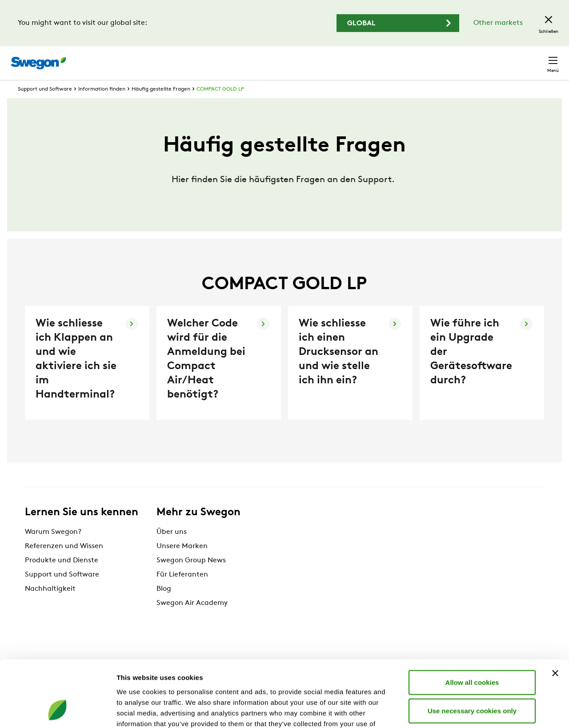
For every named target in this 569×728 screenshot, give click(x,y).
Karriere (452, 58)
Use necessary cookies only (472, 651)
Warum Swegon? (53, 549)
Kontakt (537, 59)
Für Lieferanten (182, 591)
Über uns (172, 549)
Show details (467, 710)
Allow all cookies (472, 623)
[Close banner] (555, 613)
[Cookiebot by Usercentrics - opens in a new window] (58, 711)
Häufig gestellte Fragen (161, 106)
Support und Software (45, 106)
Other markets (498, 23)
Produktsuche (323, 58)
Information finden (102, 106)
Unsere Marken (182, 563)
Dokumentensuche (395, 59)
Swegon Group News (191, 577)
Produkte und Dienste (62, 577)
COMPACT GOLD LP (220, 106)
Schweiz (493, 58)
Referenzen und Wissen (64, 563)
